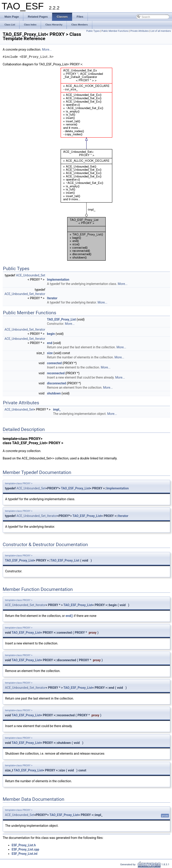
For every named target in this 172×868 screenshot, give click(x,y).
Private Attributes (140, 31)
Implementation (58, 280)
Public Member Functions (115, 31)
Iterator (52, 298)
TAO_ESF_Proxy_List (61, 319)
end (50, 343)
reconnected (56, 373)
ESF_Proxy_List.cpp (25, 849)
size (50, 353)
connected (54, 363)
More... (47, 50)
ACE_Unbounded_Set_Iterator (25, 294)
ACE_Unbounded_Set (30, 275)
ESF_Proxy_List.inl (25, 854)
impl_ (57, 409)
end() (69, 616)
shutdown (54, 393)
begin (51, 334)
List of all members (161, 31)
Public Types (93, 31)
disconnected (57, 383)
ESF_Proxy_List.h (24, 845)
